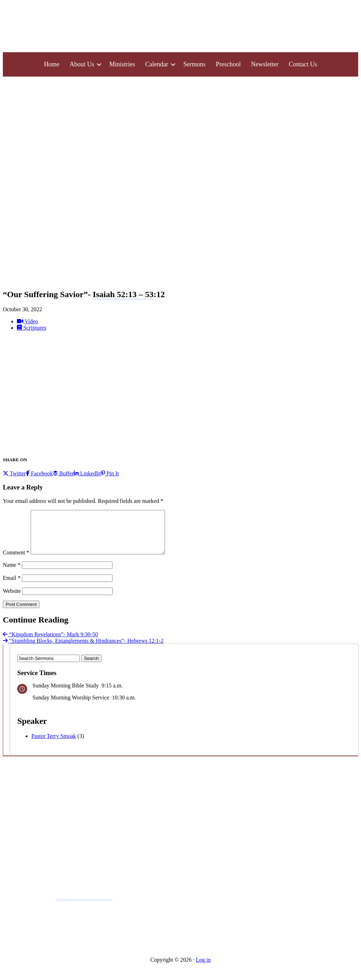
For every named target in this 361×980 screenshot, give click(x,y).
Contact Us (303, 64)
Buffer (63, 473)
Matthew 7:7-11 (84, 904)
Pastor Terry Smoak (54, 744)
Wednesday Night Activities (171, 892)
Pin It (110, 473)
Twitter (14, 473)
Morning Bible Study (159, 934)
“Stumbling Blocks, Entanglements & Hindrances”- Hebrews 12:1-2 (83, 649)
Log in (203, 968)
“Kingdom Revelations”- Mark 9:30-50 (50, 643)
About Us (82, 64)
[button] (99, 64)
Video (27, 321)
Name (12, 573)
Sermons (194, 64)
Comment (16, 561)
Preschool (228, 64)
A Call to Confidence (40, 807)
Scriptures (32, 328)
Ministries (122, 64)
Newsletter (265, 64)
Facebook (39, 473)
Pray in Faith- (58, 904)
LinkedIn (87, 473)
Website (12, 599)
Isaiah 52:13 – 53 (123, 294)
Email (12, 586)
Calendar (157, 64)
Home (52, 64)
